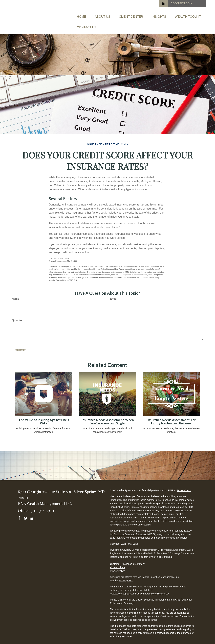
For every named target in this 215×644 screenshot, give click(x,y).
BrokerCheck (184, 483)
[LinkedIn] (32, 511)
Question (18, 313)
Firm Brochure (117, 560)
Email (114, 292)
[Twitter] (26, 511)
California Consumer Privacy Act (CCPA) (135, 527)
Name (15, 292)
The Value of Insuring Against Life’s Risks (44, 415)
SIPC (130, 573)
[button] (109, 15)
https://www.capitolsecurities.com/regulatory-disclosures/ (139, 587)
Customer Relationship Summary (127, 557)
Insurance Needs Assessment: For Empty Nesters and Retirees (171, 415)
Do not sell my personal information (169, 531)
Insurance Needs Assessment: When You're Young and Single (108, 415)
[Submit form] (20, 343)
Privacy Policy (117, 564)
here (125, 593)
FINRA (123, 573)
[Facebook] (20, 511)
